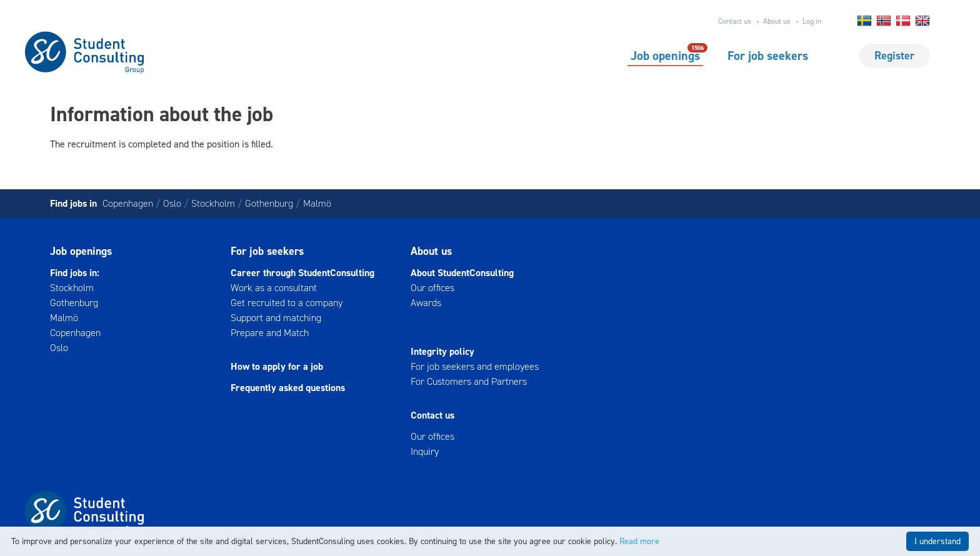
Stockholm (213, 203)
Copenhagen (128, 203)
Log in (812, 21)
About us (777, 21)
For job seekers (768, 56)
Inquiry (425, 451)
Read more (639, 541)
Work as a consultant (274, 288)
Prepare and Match (270, 333)
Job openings (665, 55)
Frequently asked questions (288, 388)
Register (894, 56)
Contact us (735, 21)
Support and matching (276, 318)
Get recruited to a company (287, 303)
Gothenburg (269, 203)
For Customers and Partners (469, 381)
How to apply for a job (277, 366)
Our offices (432, 288)
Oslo (172, 203)
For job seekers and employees (475, 366)
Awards (426, 303)
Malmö (317, 203)
